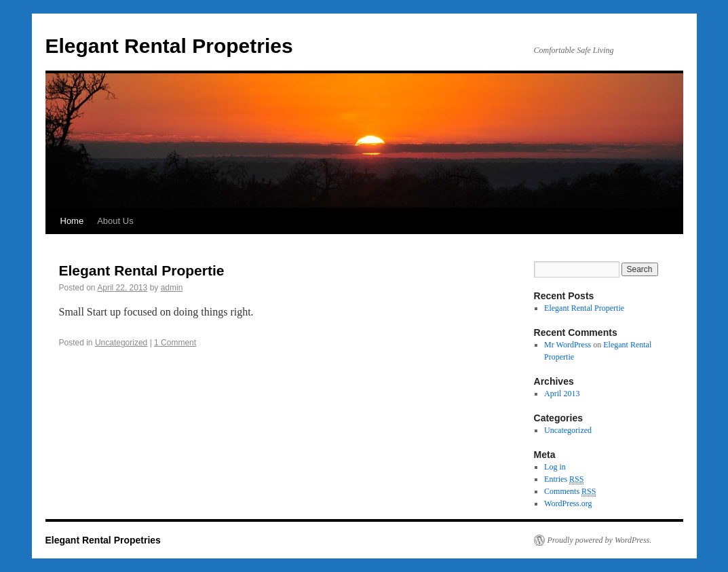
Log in (555, 467)
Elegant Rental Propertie (142, 270)
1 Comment (175, 343)
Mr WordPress (568, 345)
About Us (115, 221)
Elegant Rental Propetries (169, 46)
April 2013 (562, 394)
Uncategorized (121, 343)
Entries (564, 479)
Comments (570, 492)
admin (172, 288)
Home (72, 221)
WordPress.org (568, 503)
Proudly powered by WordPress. (600, 540)
